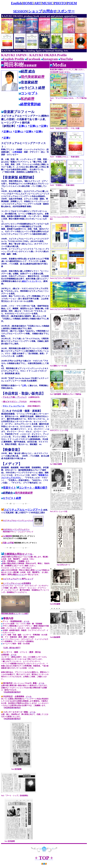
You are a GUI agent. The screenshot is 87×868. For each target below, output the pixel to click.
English (16, 3)
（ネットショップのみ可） (23, 683)
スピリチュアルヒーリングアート (23, 510)
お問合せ (50, 11)
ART (38, 3)
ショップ (35, 11)
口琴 (24, 386)
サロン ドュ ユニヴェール (14, 406)
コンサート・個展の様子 (33, 488)
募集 (35, 683)
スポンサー (66, 11)
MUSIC (47, 3)
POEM (72, 3)
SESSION (20, 11)
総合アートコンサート (32, 281)
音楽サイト (10, 488)
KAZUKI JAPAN (14, 55)
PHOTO (60, 3)
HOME (28, 3)
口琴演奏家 (17, 152)
